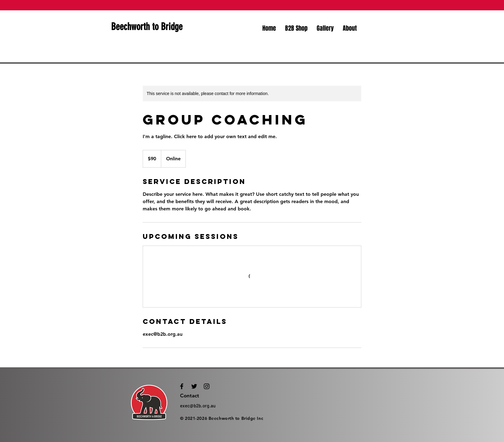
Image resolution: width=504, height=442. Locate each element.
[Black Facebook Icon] (182, 386)
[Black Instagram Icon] (207, 386)
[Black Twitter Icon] (194, 386)
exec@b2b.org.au (198, 406)
